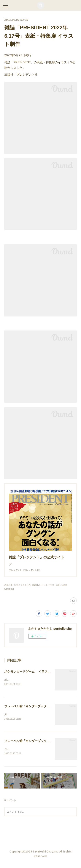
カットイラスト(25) (51, 589)
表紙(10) (8, 589)
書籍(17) (36, 589)
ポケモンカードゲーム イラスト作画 (30, 676)
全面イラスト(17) (22, 589)
